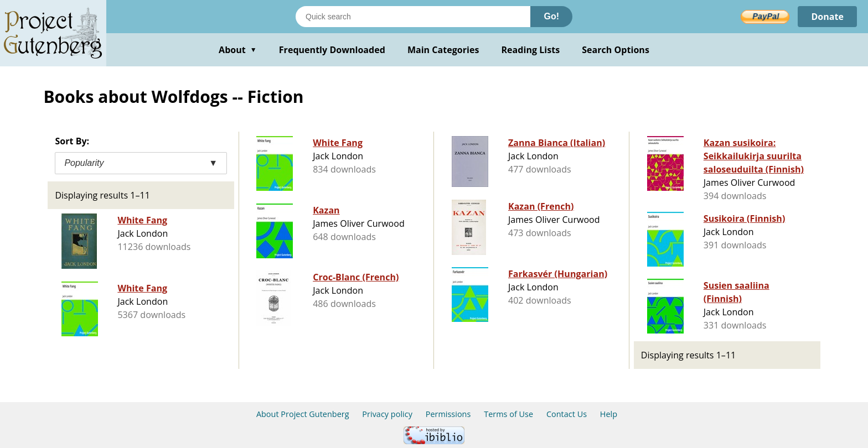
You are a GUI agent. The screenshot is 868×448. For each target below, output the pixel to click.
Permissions (448, 414)
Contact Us (567, 414)
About (238, 50)
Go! (551, 16)
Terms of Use (508, 414)
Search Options (616, 50)
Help (609, 414)
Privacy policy (387, 414)
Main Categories (443, 50)
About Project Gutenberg (303, 414)
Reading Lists (531, 50)
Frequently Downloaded (332, 50)
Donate (827, 17)
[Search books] (413, 17)
